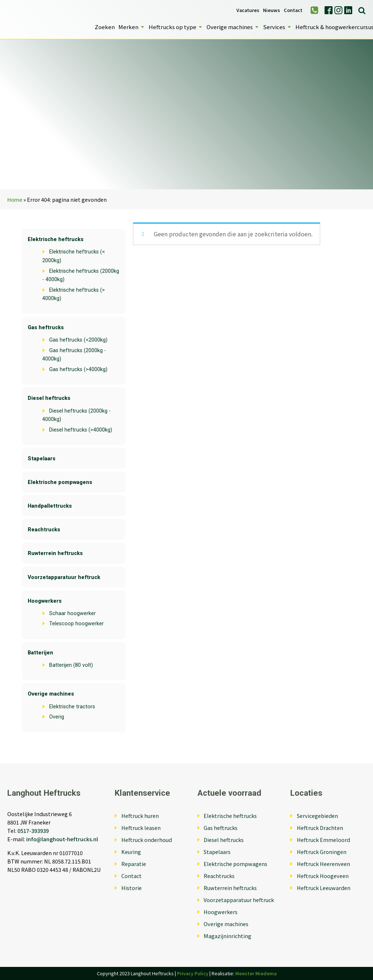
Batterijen (40, 653)
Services (277, 27)
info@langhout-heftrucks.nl (62, 839)
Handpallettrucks (50, 506)
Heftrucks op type (176, 27)
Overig (57, 717)
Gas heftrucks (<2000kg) (78, 340)
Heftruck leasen (141, 828)
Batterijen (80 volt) (71, 665)
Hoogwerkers (45, 601)
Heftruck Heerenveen (323, 864)
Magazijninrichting (227, 936)
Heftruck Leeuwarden (324, 888)
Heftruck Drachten (320, 828)
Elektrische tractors (72, 707)
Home (15, 199)
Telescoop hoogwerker (76, 624)
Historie (131, 888)
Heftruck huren (140, 816)
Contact (293, 10)
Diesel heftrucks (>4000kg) (81, 430)
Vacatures (248, 10)
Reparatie (134, 864)
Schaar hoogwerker (72, 613)
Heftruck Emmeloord (323, 840)
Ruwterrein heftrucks (55, 553)
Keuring (131, 852)
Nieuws (272, 10)
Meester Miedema (256, 973)
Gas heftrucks (46, 328)
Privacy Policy (193, 973)
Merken (132, 27)
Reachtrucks (44, 530)
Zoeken (105, 27)
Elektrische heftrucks (56, 239)
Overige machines (233, 27)
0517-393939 (33, 831)
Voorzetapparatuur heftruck (64, 577)
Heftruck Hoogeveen (323, 876)
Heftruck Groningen (322, 852)
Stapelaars (42, 459)
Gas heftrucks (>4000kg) (78, 369)
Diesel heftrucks (49, 398)
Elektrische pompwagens (60, 482)
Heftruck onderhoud (147, 840)
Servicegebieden (317, 816)
